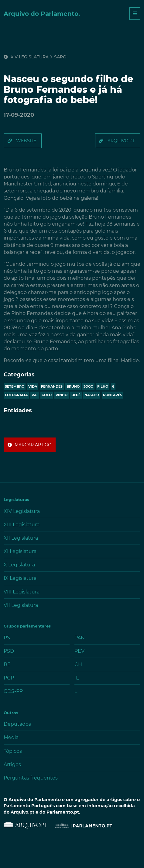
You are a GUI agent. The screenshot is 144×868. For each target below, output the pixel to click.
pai (35, 395)
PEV (79, 651)
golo (47, 395)
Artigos (12, 764)
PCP (9, 678)
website (26, 141)
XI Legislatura (20, 551)
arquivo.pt (121, 141)
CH (78, 664)
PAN (80, 638)
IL (77, 678)
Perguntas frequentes (31, 778)
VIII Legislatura (22, 592)
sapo (60, 57)
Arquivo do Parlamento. (42, 14)
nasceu (92, 395)
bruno (73, 386)
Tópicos (13, 751)
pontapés (113, 395)
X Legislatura (19, 565)
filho (103, 386)
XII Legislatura (21, 538)
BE (7, 664)
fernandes (52, 386)
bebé (76, 395)
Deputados (17, 724)
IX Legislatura (20, 578)
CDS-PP (13, 691)
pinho (62, 395)
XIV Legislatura (26, 57)
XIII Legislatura (22, 525)
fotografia (16, 395)
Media (11, 737)
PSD (9, 651)
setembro (15, 386)
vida (33, 386)
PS (7, 638)
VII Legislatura (21, 605)
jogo (88, 386)
